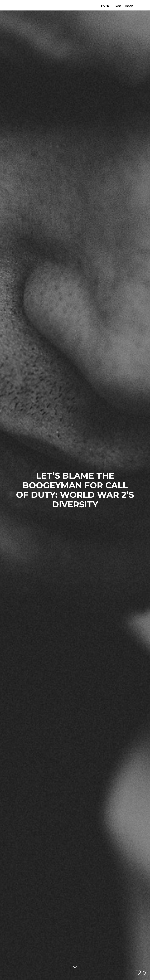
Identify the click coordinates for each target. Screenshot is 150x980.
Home (105, 6)
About (130, 6)
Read (117, 6)
